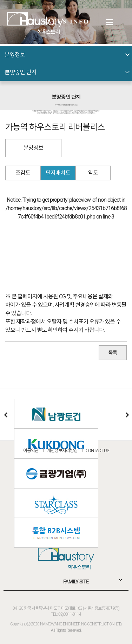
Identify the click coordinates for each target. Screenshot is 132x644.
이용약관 (31, 451)
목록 (113, 353)
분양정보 (33, 148)
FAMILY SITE (76, 582)
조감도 (23, 173)
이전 (5, 415)
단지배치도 (58, 173)
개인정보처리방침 (62, 451)
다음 (127, 415)
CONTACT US (97, 451)
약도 (93, 173)
